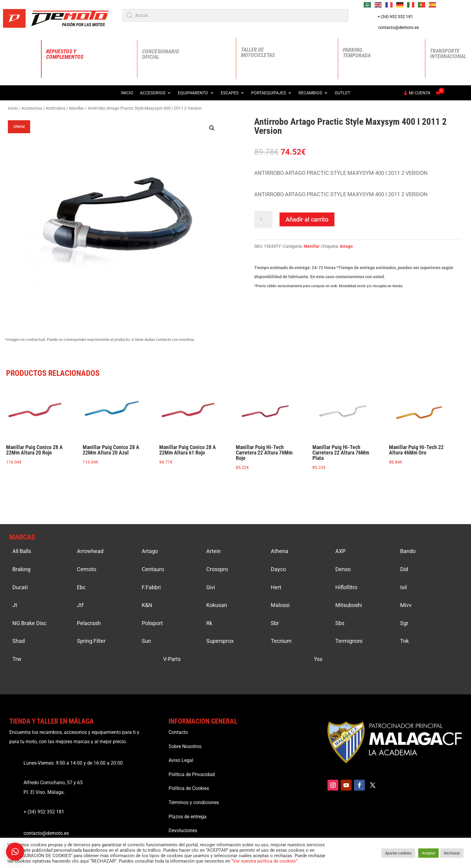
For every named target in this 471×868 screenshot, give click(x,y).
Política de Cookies (189, 788)
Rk (209, 623)
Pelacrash (89, 623)
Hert (276, 587)
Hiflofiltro (346, 587)
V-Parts (172, 659)
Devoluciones (183, 830)
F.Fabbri (151, 587)
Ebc (81, 587)
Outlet (342, 93)
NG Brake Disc (29, 623)
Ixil (403, 587)
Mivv (406, 605)
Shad (19, 641)
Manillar (77, 108)
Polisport (152, 623)
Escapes (230, 93)
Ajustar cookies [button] (398, 853)
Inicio (127, 93)
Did (404, 569)
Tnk (405, 641)
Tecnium (281, 641)
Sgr (404, 623)
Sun (146, 641)
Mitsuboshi (349, 605)
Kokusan (217, 605)
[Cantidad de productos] (263, 219)
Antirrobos (55, 108)
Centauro (153, 569)
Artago (346, 246)
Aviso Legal (181, 760)
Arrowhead (90, 551)
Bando (408, 551)
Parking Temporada (357, 53)
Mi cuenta (420, 93)
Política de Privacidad (192, 774)
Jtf (80, 605)
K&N (147, 605)
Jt (15, 605)
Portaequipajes (269, 93)
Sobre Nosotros (185, 746)
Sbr (275, 623)
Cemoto (87, 569)
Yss (318, 659)
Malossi (280, 605)
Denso (343, 569)
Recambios (310, 93)
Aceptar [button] (428, 853)
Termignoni (349, 641)
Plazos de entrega (188, 817)
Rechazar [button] (452, 853)
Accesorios (153, 93)
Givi (211, 587)
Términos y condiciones (194, 802)
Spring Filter (91, 641)
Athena (280, 551)
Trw (17, 659)
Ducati (20, 587)
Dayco (278, 569)
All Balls (22, 551)
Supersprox (220, 641)
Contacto (178, 732)
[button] (212, 128)
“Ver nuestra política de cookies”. (265, 861)
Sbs (340, 623)
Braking (21, 569)
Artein (213, 551)
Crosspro (217, 569)
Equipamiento (193, 93)
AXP (340, 551)
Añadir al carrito (307, 219)
